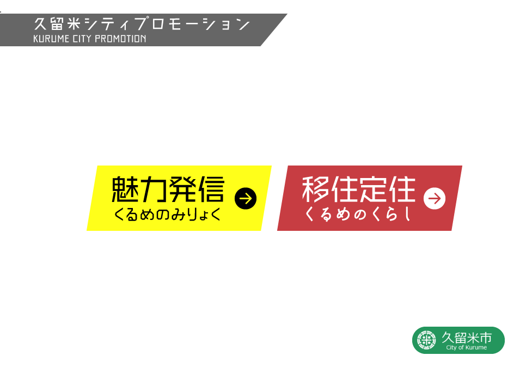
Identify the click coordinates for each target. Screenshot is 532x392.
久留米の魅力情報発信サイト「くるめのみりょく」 (182, 204)
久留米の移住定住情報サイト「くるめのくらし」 (372, 204)
